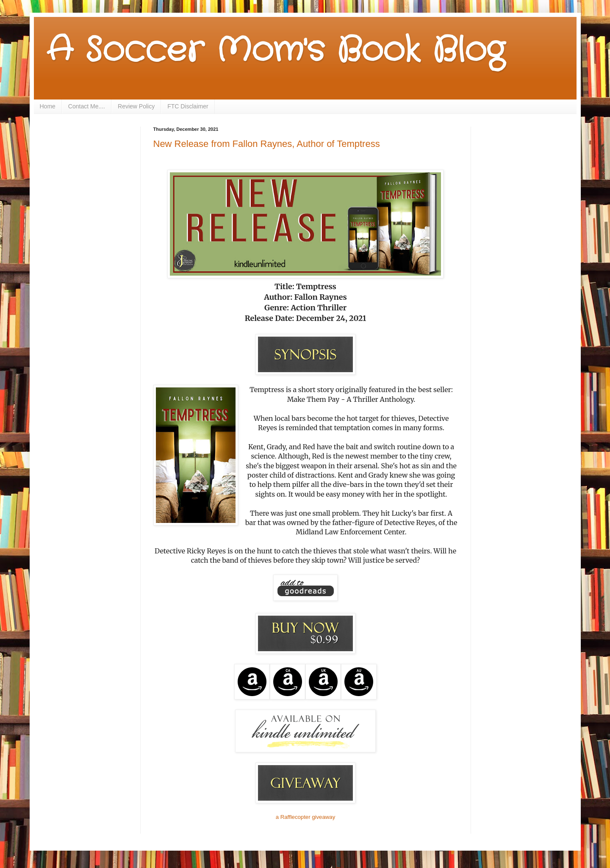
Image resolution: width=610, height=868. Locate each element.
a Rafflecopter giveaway (306, 817)
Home (48, 106)
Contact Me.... (87, 106)
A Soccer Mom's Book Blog (276, 51)
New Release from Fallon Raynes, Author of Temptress (267, 144)
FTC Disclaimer (188, 106)
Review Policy (136, 106)
